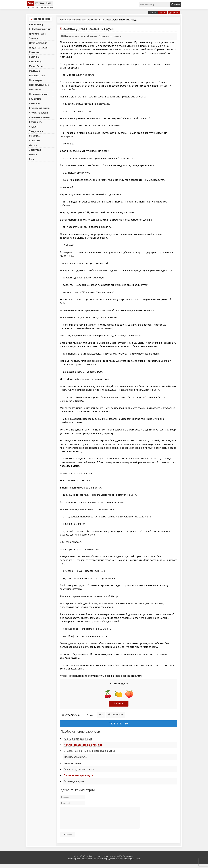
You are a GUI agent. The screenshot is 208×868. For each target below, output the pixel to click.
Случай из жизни (39, 113)
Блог (32, 159)
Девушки (174, 13)
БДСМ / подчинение (40, 29)
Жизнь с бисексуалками (78, 739)
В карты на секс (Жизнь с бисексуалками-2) (89, 751)
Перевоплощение (39, 85)
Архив (163, 13)
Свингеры (35, 103)
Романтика (35, 99)
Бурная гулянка (73, 763)
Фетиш (33, 145)
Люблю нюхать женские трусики (83, 745)
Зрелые (33, 38)
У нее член (35, 136)
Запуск (119, 703)
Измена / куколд (38, 43)
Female (33, 154)
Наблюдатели (37, 75)
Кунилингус (36, 61)
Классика (34, 52)
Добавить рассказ (40, 19)
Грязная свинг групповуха (78, 775)
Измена (98, 20)
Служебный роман (39, 108)
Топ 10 (153, 13)
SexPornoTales (87, 860)
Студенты (35, 127)
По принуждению (39, 94)
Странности (36, 122)
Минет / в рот (36, 66)
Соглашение (128, 860)
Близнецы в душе (74, 781)
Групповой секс (37, 34)
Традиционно (37, 131)
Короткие (34, 57)
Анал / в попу (36, 24)
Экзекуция (35, 150)
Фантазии (35, 140)
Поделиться (116, 715)
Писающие (35, 89)
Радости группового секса (79, 769)
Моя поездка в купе (75, 757)
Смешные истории (39, 117)
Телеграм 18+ (119, 723)
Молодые (34, 71)
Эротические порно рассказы (76, 20)
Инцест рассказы (39, 48)
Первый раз (35, 80)
